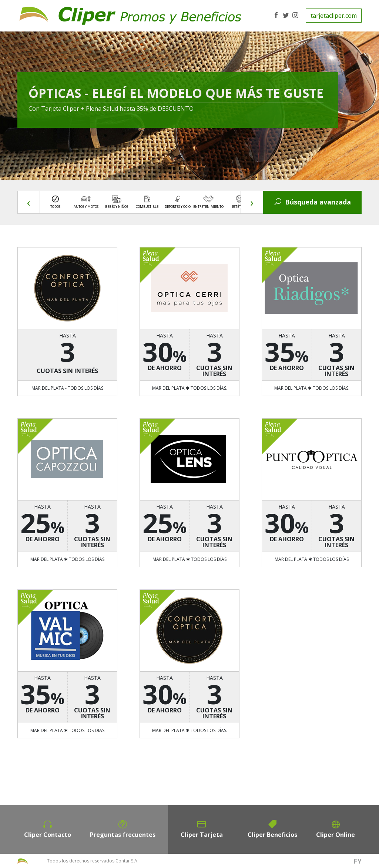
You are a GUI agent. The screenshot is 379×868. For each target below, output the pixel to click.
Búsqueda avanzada (313, 202)
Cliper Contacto (48, 835)
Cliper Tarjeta (202, 835)
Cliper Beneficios (272, 835)
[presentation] (29, 202)
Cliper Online (336, 835)
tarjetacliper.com (334, 16)
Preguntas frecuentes (123, 835)
